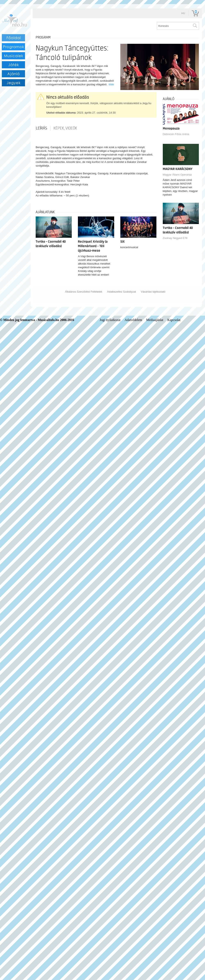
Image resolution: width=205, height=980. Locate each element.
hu (183, 13)
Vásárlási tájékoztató (153, 292)
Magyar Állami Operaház (177, 175)
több (111, 84)
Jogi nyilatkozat (110, 320)
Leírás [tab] (42, 128)
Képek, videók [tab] (65, 128)
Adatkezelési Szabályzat (121, 292)
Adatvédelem (133, 320)
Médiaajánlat (155, 320)
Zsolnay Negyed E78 (175, 238)
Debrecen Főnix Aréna (176, 134)
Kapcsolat (174, 320)
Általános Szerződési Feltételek (84, 292)
